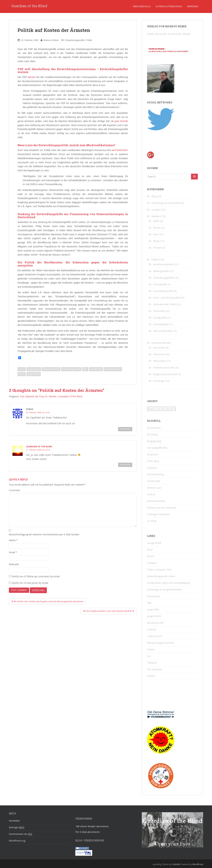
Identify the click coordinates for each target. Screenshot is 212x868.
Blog (154, 196)
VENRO (151, 676)
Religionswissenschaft (165, 374)
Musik (156, 241)
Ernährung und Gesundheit (166, 203)
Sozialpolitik (160, 318)
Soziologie (159, 381)
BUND (151, 556)
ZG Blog (152, 521)
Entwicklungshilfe (51, 369)
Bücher (157, 228)
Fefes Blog (153, 461)
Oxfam (151, 649)
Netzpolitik (159, 311)
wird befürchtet (119, 150)
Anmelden (14, 821)
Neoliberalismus (113, 369)
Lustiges (156, 210)
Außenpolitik (34, 369)
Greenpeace (154, 596)
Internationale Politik (164, 304)
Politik (89, 40)
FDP (85, 369)
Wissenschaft (159, 343)
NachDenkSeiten (156, 501)
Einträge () (17, 827)
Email (13, 552)
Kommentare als (21, 834)
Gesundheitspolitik (163, 291)
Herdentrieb (154, 481)
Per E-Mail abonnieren (88, 832)
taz (149, 656)
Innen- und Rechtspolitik (166, 298)
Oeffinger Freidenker (158, 514)
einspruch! (153, 454)
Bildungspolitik (161, 271)
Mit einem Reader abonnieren (92, 826)
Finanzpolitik (160, 284)
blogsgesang (154, 441)
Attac (150, 550)
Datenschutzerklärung (169, 6)
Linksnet (152, 629)
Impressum (193, 6)
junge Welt (153, 609)
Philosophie (159, 361)
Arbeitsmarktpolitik (163, 264)
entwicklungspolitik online (161, 576)
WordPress (198, 864)
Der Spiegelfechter (157, 448)
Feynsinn (152, 468)
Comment (14, 490)
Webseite (14, 564)
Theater (157, 248)
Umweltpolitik (161, 324)
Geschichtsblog (155, 474)
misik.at (151, 494)
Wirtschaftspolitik (162, 331)
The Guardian (154, 669)
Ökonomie (159, 354)
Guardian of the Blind (29, 6)
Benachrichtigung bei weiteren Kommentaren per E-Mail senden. (44, 534)
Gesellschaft (96, 369)
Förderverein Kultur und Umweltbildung (169, 583)
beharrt (32, 77)
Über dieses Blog (142, 6)
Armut (22, 369)
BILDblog (152, 434)
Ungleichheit (34, 374)
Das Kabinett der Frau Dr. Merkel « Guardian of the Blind (51, 396)
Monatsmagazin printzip (160, 643)
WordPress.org (17, 841)
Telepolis (152, 663)
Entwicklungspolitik (75, 40)
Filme (156, 234)
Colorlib (176, 864)
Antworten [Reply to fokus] (125, 429)
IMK (149, 603)
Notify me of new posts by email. (30, 583)
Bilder (156, 221)
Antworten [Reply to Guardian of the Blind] (125, 465)
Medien (155, 216)
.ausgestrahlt (154, 543)
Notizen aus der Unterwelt (162, 508)
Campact (152, 563)
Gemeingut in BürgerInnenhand (164, 589)
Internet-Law (154, 488)
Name (13, 540)
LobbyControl (155, 636)
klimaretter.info (155, 623)
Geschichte (159, 348)
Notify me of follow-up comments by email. (36, 576)
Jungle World (154, 616)
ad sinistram (154, 428)
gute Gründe (121, 121)
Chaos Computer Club (159, 570)
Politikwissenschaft (164, 368)
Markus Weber (51, 40)
